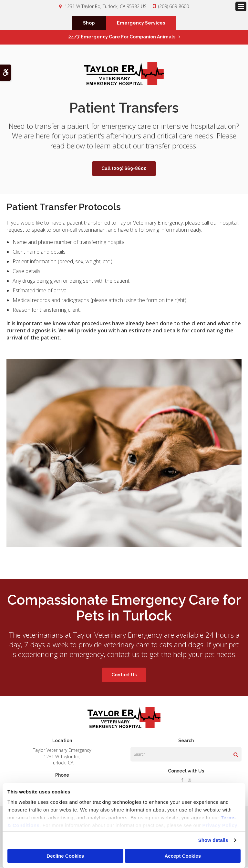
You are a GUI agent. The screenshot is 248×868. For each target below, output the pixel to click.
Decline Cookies (65, 856)
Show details (213, 840)
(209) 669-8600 (174, 6)
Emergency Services (141, 23)
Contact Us (124, 675)
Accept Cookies (183, 856)
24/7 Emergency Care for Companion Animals (122, 37)
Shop (89, 23)
